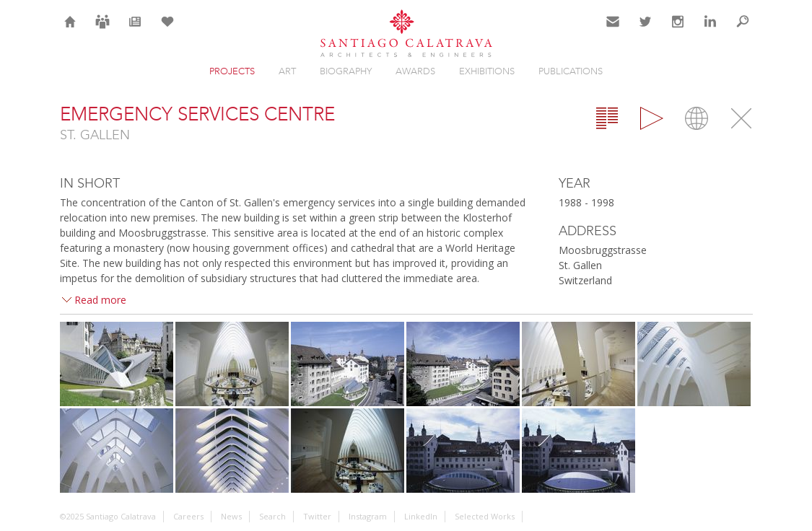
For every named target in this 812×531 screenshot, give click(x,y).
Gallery (652, 118)
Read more (100, 300)
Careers (102, 30)
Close (741, 118)
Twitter (646, 30)
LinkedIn (710, 30)
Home (70, 30)
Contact (613, 30)
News (135, 30)
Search (743, 30)
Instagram (678, 30)
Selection (167, 30)
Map (697, 118)
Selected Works (485, 516)
